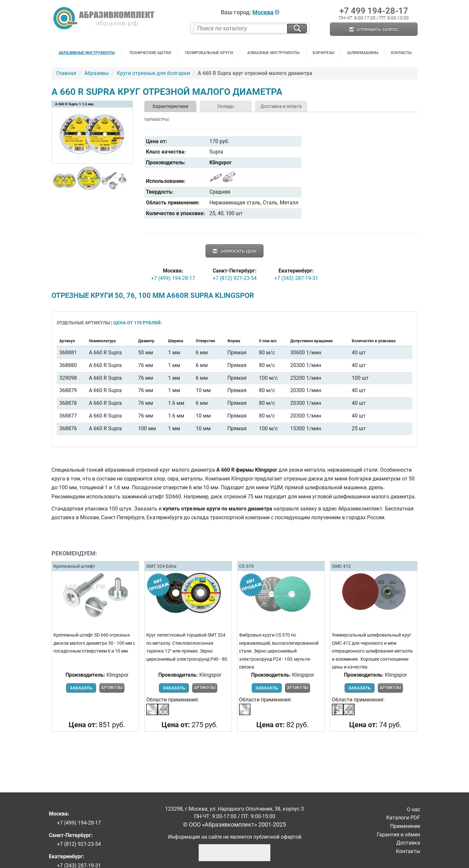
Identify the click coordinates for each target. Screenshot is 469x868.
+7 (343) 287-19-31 (296, 278)
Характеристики (170, 106)
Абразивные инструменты (87, 53)
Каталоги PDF (403, 818)
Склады (226, 106)
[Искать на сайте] (297, 29)
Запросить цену (234, 251)
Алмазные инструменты (273, 53)
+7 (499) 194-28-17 (173, 278)
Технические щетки (150, 53)
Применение (405, 826)
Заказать (81, 688)
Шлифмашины (363, 53)
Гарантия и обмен (398, 835)
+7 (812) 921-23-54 (235, 278)
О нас (413, 809)
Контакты (401, 53)
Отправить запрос (374, 30)
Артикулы (112, 688)
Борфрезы (323, 53)
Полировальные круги (209, 53)
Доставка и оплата (281, 106)
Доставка (408, 843)
